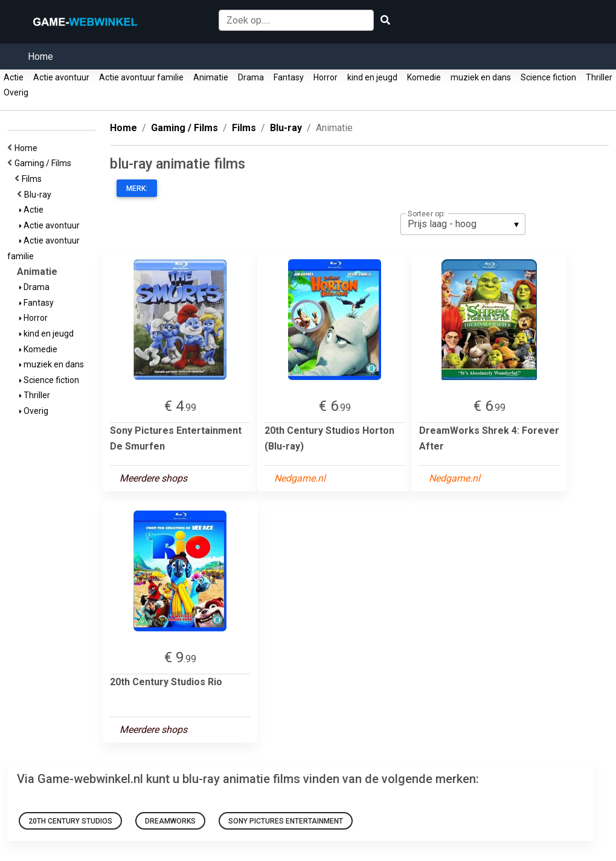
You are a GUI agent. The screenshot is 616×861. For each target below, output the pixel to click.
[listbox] (463, 224)
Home (40, 56)
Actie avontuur (61, 77)
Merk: (137, 189)
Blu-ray (40, 195)
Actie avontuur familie (141, 77)
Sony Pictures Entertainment (286, 821)
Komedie (424, 77)
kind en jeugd (372, 77)
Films (34, 179)
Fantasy (289, 77)
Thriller (599, 77)
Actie (14, 77)
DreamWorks (170, 821)
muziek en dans (481, 77)
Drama (251, 77)
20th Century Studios (70, 821)
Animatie (211, 77)
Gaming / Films (45, 163)
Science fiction (548, 77)
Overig (16, 92)
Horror (326, 77)
